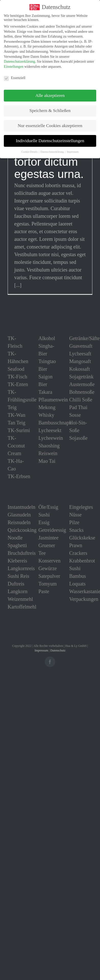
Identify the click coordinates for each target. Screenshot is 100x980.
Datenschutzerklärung (19, 61)
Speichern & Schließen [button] (50, 110)
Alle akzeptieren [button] (50, 95)
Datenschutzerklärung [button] (53, 152)
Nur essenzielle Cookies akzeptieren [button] (50, 126)
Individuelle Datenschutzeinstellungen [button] (50, 141)
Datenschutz (58, 650)
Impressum (41, 650)
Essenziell (15, 78)
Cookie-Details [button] (30, 152)
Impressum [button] (73, 152)
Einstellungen (14, 66)
